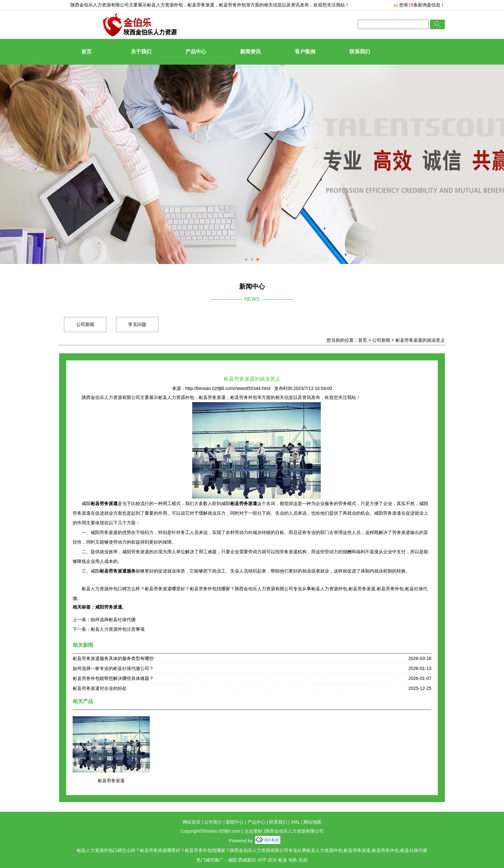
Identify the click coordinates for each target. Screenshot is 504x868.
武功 (272, 860)
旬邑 (293, 860)
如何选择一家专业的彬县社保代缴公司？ (113, 668)
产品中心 (196, 52)
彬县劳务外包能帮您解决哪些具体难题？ (113, 678)
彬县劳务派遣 (111, 781)
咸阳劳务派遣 (109, 607)
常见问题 (137, 324)
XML (295, 822)
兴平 (262, 860)
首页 (86, 52)
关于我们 (141, 52)
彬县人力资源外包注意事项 (118, 629)
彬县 (283, 860)
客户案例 (305, 52)
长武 (303, 860)
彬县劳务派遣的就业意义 (420, 340)
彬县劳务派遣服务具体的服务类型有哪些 (113, 658)
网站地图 (312, 822)
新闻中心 (235, 822)
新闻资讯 (250, 52)
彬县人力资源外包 (165, 5)
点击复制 (253, 831)
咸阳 (232, 860)
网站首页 (192, 822)
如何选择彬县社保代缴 (113, 619)
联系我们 (360, 52)
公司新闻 (85, 324)
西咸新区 (247, 860)
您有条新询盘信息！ (419, 5)
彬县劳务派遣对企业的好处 (100, 688)
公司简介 (213, 822)
